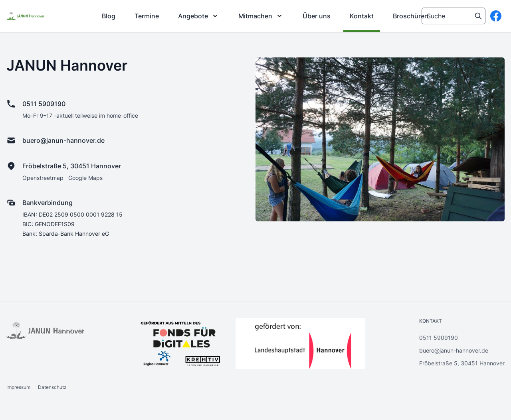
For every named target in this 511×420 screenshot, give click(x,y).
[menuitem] (109, 16)
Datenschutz (52, 387)
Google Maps (85, 178)
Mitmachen (261, 16)
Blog (109, 16)
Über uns (317, 16)
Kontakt (362, 16)
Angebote (199, 16)
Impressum (19, 387)
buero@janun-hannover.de (63, 140)
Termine (147, 16)
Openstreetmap (43, 178)
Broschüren (411, 16)
